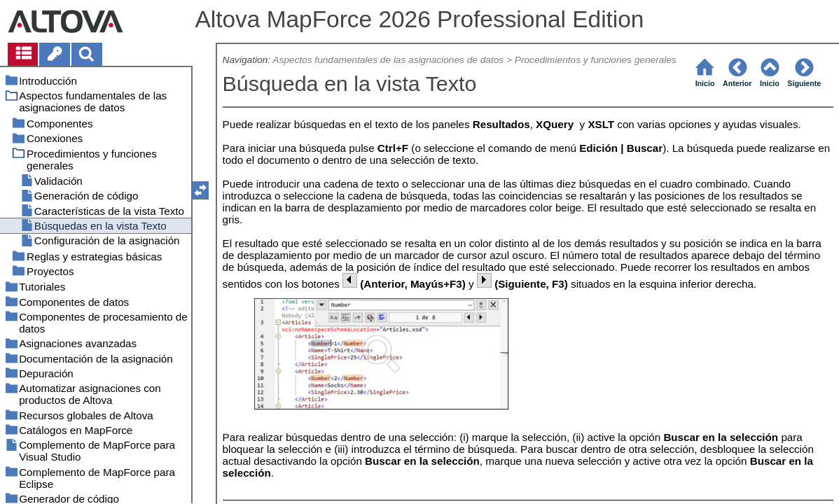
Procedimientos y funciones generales (596, 60)
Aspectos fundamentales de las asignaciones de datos (388, 60)
